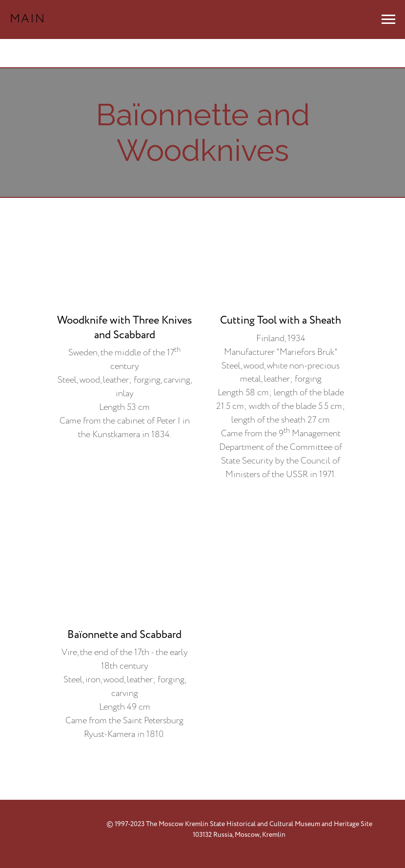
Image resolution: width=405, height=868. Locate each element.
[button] (124, 334)
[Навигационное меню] (388, 19)
